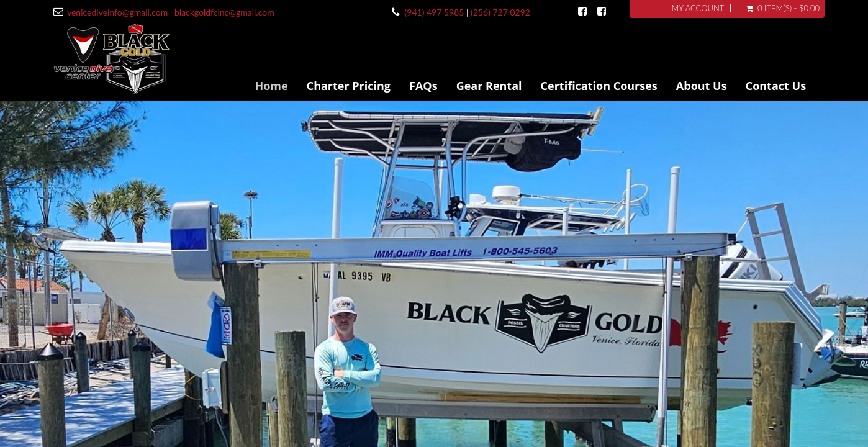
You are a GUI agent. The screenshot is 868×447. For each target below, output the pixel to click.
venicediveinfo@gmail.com (117, 12)
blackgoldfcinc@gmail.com (224, 12)
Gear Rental (489, 86)
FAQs (423, 86)
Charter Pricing (349, 86)
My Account (698, 8)
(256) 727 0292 (500, 12)
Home (271, 86)
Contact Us (776, 86)
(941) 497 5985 (435, 12)
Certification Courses (599, 86)
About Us (702, 86)
